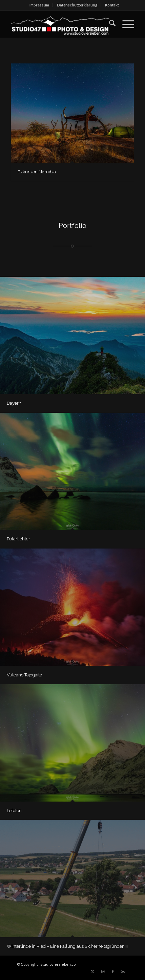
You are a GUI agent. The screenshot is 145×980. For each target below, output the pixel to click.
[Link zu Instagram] (103, 972)
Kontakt (112, 5)
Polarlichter (18, 539)
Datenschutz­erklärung (77, 5)
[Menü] (125, 24)
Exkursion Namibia (37, 172)
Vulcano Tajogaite (24, 675)
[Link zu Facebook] (113, 972)
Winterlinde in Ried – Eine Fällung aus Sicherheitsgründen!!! (67, 946)
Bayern (14, 403)
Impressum (39, 5)
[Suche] (109, 24)
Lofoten (14, 811)
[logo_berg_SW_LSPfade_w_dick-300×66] (60, 24)
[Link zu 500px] (123, 972)
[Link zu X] (92, 972)
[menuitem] (39, 5)
